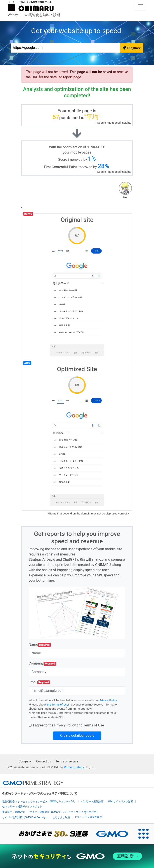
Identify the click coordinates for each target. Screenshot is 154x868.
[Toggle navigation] (140, 6)
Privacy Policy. (108, 700)
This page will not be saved (91, 72)
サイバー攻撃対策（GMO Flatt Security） (25, 817)
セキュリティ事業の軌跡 (88, 817)
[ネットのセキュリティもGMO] (77, 856)
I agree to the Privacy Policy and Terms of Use (68, 725)
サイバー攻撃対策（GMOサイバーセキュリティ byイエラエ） (64, 812)
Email (39, 682)
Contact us (43, 761)
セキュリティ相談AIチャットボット (22, 806)
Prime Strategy (74, 767)
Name (40, 645)
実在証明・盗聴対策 (14, 812)
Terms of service (67, 761)
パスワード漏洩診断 (92, 801)
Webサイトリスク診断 (121, 801)
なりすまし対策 (61, 817)
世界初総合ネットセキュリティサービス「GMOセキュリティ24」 (39, 801)
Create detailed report (77, 736)
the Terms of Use (58, 705)
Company (42, 663)
